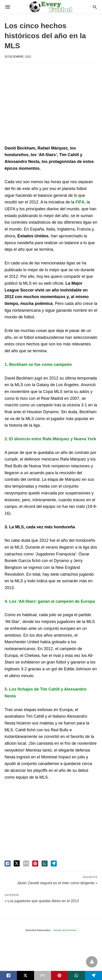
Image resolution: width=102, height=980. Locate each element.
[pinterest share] (35, 864)
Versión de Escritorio (65, 930)
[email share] (26, 864)
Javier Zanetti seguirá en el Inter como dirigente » (57, 883)
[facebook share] (8, 864)
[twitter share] (17, 863)
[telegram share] (54, 864)
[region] (53, 105)
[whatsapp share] (45, 864)
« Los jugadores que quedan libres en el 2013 (42, 901)
